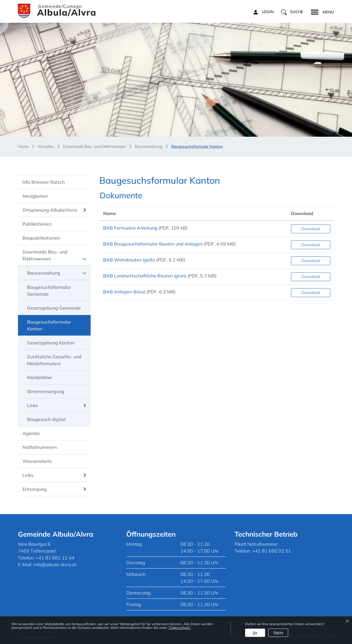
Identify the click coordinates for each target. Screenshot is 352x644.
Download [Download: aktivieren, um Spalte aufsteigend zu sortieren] (302, 213)
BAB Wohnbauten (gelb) (129, 260)
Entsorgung (35, 489)
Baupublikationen (41, 238)
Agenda (31, 433)
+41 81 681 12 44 (55, 558)
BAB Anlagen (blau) (124, 292)
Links (32, 405)
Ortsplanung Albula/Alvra (50, 210)
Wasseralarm (37, 461)
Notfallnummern (40, 447)
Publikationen (37, 224)
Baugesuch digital (46, 419)
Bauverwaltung (44, 273)
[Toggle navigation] (321, 11)
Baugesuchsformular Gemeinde (49, 291)
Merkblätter (40, 377)
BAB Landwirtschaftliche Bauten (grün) (145, 276)
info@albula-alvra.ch (55, 565)
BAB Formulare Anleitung (130, 228)
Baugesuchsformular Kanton (49, 327)
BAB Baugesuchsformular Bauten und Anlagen (153, 244)
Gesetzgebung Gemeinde (54, 308)
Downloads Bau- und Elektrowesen (45, 255)
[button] (292, 12)
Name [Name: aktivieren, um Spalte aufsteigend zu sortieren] (110, 213)
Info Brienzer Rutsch (44, 182)
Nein (278, 633)
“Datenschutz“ (179, 628)
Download (311, 229)
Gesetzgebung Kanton (51, 343)
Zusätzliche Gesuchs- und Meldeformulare (54, 360)
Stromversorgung (46, 391)
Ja (255, 633)
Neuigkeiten (35, 196)
